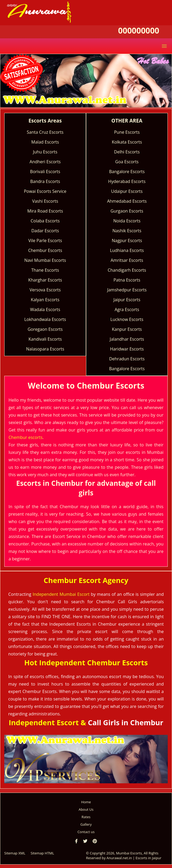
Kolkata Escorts (127, 142)
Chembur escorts (26, 437)
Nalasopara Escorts (45, 349)
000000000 (139, 30)
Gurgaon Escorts (127, 211)
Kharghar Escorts (45, 280)
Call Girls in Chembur (126, 722)
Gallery (86, 824)
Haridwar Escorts (127, 349)
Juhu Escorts (45, 152)
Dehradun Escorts (127, 359)
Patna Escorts (127, 280)
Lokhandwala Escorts (45, 319)
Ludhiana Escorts (127, 250)
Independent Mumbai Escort (61, 594)
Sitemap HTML (42, 853)
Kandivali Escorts (45, 339)
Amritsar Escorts (127, 260)
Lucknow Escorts (127, 319)
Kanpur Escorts (127, 329)
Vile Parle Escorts (45, 241)
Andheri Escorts (45, 162)
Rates (86, 817)
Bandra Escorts (45, 181)
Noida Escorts (127, 221)
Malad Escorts (45, 142)
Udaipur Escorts (127, 191)
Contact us (86, 832)
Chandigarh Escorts (127, 270)
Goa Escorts (127, 162)
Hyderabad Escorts (127, 181)
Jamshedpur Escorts (127, 290)
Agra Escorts (127, 309)
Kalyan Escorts (45, 300)
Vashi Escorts (45, 201)
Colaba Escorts (45, 221)
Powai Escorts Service (45, 191)
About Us (86, 809)
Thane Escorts (45, 270)
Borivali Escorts (45, 172)
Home (86, 802)
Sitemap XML (15, 853)
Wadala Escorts (45, 309)
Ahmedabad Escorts (127, 201)
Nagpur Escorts (127, 241)
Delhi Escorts (127, 152)
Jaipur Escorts (127, 300)
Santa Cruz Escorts (45, 132)
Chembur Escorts (45, 250)
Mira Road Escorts (45, 211)
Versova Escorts (45, 290)
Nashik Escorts (127, 231)
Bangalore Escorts (127, 172)
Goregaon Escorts (45, 329)
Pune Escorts (127, 132)
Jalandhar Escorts (127, 339)
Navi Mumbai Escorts (45, 260)
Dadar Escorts (45, 231)
